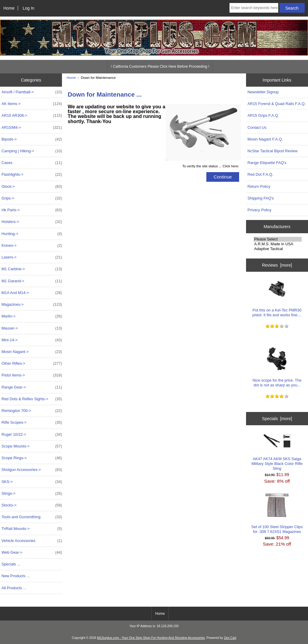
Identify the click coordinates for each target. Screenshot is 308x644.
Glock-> (32, 187)
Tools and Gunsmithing (32, 517)
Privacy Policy (259, 210)
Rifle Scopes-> (32, 423)
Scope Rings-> (32, 458)
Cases (32, 163)
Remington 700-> (32, 411)
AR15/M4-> (32, 128)
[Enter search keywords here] (254, 8)
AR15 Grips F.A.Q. (263, 115)
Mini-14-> (32, 340)
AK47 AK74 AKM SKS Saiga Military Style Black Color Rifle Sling (277, 452)
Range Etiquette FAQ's (267, 163)
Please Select (278, 239)
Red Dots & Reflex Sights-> (32, 399)
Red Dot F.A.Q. (260, 174)
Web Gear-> (32, 553)
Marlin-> (32, 316)
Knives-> (32, 246)
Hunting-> (32, 234)
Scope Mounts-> (32, 446)
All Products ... (14, 588)
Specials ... (11, 564)
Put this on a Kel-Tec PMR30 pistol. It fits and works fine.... (277, 297)
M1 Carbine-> (32, 269)
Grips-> (32, 198)
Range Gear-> (32, 387)
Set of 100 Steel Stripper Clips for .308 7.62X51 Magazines (277, 514)
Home (9, 8)
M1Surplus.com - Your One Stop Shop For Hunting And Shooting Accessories (151, 638)
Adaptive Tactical (278, 249)
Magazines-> (32, 305)
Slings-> (32, 494)
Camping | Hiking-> (32, 151)
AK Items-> (32, 104)
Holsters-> (32, 222)
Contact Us (257, 127)
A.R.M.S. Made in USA (278, 244)
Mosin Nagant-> (32, 352)
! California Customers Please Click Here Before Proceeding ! (160, 67)
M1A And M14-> (32, 293)
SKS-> (32, 482)
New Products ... (16, 576)
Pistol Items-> (32, 375)
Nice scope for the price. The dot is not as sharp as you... (277, 367)
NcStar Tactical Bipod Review (273, 151)
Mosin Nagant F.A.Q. (265, 139)
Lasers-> (32, 257)
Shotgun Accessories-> (32, 470)
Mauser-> (32, 328)
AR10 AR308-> (32, 116)
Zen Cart (230, 638)
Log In (28, 8)
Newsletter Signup (263, 92)
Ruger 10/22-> (32, 435)
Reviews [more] (277, 265)
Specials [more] (277, 419)
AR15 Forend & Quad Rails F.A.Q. (277, 104)
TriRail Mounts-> (32, 529)
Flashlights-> (32, 175)
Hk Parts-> (32, 210)
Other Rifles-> (32, 364)
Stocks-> (32, 505)
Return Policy (259, 186)
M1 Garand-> (32, 281)
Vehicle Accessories (32, 541)
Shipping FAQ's (261, 198)
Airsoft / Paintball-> (32, 92)
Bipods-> (32, 139)
